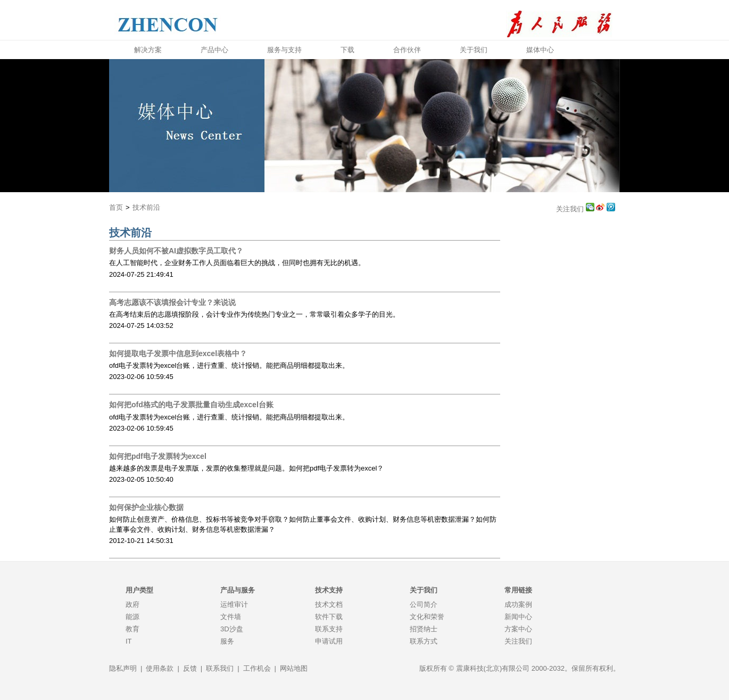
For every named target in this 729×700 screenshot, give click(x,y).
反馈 (190, 668)
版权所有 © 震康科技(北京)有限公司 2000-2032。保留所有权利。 (520, 668)
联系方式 (424, 641)
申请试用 (329, 641)
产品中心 (214, 50)
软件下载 (329, 617)
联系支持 (329, 629)
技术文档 (329, 604)
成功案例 (518, 604)
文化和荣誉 (427, 617)
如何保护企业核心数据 (146, 507)
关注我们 (571, 209)
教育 (132, 629)
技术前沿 (146, 207)
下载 (347, 50)
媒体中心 (540, 50)
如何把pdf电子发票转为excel (158, 456)
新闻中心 (518, 617)
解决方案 (148, 50)
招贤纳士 (424, 629)
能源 (132, 617)
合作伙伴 (407, 50)
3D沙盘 (232, 629)
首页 (116, 207)
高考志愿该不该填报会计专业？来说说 (172, 302)
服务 (227, 641)
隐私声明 (123, 668)
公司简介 (424, 604)
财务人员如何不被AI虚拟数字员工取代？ (176, 251)
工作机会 (257, 668)
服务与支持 (284, 50)
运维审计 (234, 604)
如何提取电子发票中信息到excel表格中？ (178, 353)
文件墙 (231, 617)
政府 (132, 604)
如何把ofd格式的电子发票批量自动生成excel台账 (191, 405)
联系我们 (220, 668)
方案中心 (518, 629)
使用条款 (160, 668)
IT (129, 641)
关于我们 (474, 50)
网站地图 (294, 668)
